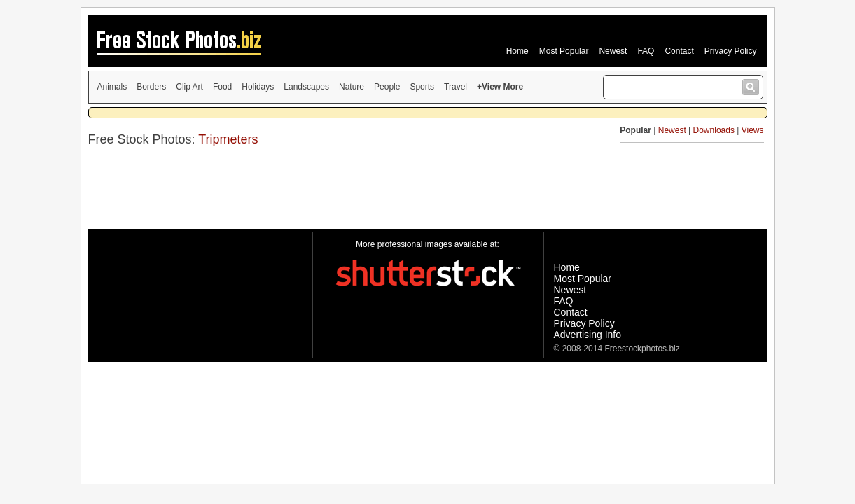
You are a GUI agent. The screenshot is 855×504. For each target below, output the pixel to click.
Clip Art (189, 87)
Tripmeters (228, 139)
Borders (151, 87)
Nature (352, 87)
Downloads (714, 130)
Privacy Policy (731, 51)
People (387, 87)
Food (222, 87)
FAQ (646, 51)
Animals (112, 87)
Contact (679, 51)
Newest (613, 51)
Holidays (258, 87)
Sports (422, 87)
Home (517, 51)
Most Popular (564, 51)
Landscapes (306, 87)
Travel (456, 87)
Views (753, 130)
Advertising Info (588, 335)
